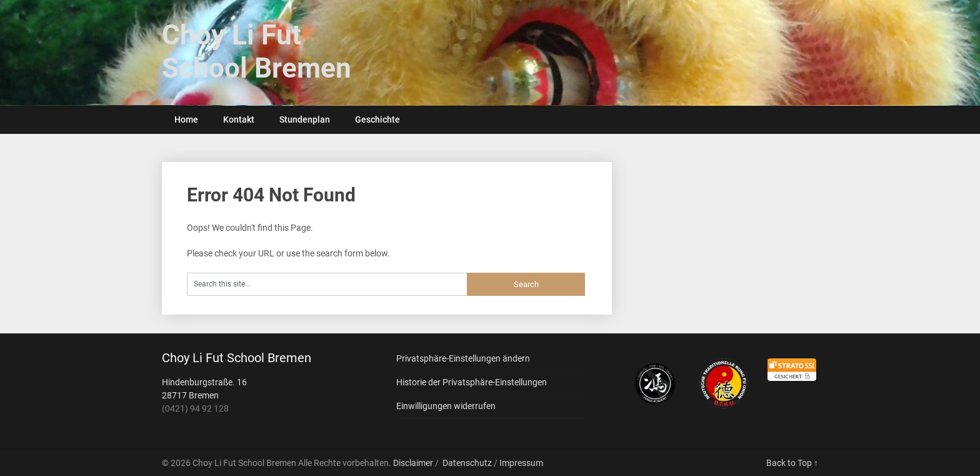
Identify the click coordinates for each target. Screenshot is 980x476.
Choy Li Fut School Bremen (257, 52)
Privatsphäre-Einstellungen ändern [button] (463, 358)
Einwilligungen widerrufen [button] (446, 406)
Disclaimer (413, 463)
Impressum (521, 463)
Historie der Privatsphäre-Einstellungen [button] (472, 382)
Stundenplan (305, 119)
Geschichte (377, 119)
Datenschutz (467, 463)
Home (186, 119)
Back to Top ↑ (792, 463)
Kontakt (239, 119)
